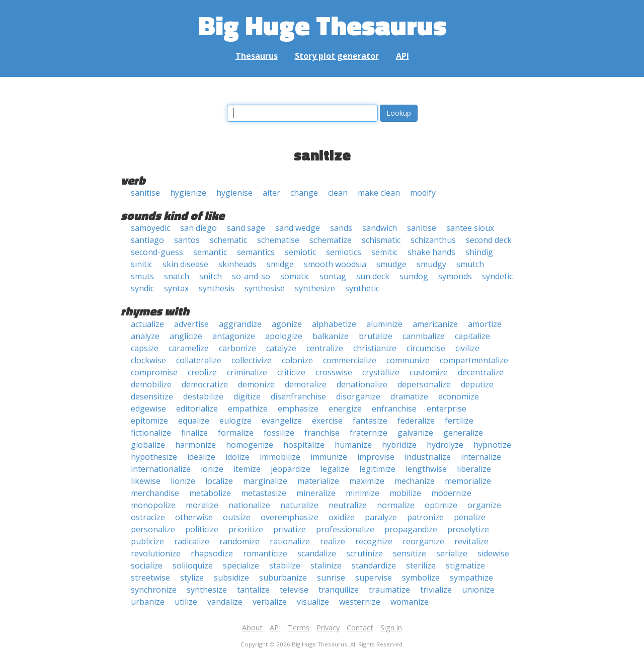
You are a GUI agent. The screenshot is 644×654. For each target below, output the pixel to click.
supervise (374, 578)
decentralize (481, 372)
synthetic (362, 288)
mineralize (316, 493)
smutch (470, 264)
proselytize (468, 529)
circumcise (426, 348)
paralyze (381, 517)
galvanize (415, 433)
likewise (146, 481)
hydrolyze (445, 445)
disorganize (358, 396)
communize (408, 360)
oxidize (342, 517)
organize (484, 505)
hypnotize (492, 445)
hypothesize (154, 457)
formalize (236, 433)
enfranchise (394, 408)
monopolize (153, 505)
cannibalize (424, 336)
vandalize (225, 602)
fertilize (459, 421)
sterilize (421, 565)
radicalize (192, 541)
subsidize (231, 578)
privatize (290, 529)
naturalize (299, 505)
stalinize (326, 565)
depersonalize (424, 384)
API (403, 56)
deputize (477, 384)
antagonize (234, 336)
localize (219, 481)
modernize (451, 493)
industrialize (428, 457)
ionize (212, 469)
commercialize (350, 360)
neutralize (348, 505)
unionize (478, 590)
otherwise (194, 517)
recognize (374, 541)
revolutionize (156, 553)
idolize (237, 457)
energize (345, 408)
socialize (147, 565)
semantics (256, 252)
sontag (333, 276)
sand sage (246, 228)
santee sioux (470, 228)
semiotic (300, 252)
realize (333, 541)
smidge (280, 264)
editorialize (197, 408)
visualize (313, 602)
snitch (211, 276)
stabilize (285, 565)
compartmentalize (474, 360)
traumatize (389, 590)
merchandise (155, 493)
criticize (291, 372)
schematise (278, 240)
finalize (194, 433)
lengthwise (426, 469)
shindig (479, 252)
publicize (147, 541)
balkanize (331, 336)
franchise (322, 433)
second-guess (157, 252)
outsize (237, 517)
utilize (186, 602)
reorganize (423, 541)
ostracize (148, 517)
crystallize (381, 372)
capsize (145, 348)
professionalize (345, 529)
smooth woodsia (335, 264)
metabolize (210, 493)
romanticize (265, 553)
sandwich (380, 228)
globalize (148, 445)
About (252, 628)
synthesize (315, 288)
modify (423, 193)
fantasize (370, 421)
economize (459, 396)
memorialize (468, 481)
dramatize (409, 396)
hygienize (188, 193)
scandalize (317, 553)
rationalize (290, 541)
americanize (435, 324)
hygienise (234, 193)
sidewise (493, 553)
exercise (327, 421)
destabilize (203, 396)
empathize (248, 408)
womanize (410, 602)
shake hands (431, 252)
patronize (425, 517)
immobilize (280, 457)
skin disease (185, 264)
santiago (147, 240)
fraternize (369, 433)
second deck (489, 240)
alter (271, 193)
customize (429, 372)
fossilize (279, 433)
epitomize (149, 421)
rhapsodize (212, 553)
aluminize (384, 324)
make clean (379, 193)
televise (294, 590)
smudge (391, 264)
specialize (241, 565)
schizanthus (433, 240)
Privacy (328, 628)
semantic (210, 252)
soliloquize (193, 565)
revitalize (471, 541)
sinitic (142, 264)
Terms (299, 628)
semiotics (344, 252)
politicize (202, 529)
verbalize (270, 602)
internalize (481, 457)
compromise (154, 372)
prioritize (246, 529)
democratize (205, 384)
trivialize (436, 590)
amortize (485, 324)
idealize (201, 457)
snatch (177, 276)
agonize (287, 324)
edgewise (148, 408)
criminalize (247, 372)
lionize (183, 481)
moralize (202, 505)
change (304, 193)
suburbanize (283, 578)
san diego (198, 228)
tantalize (253, 590)
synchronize (154, 590)
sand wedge (298, 228)
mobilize (405, 493)
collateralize (199, 360)
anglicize (186, 336)
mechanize (415, 481)
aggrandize (240, 324)
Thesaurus (257, 56)
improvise (376, 457)
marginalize (265, 481)
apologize (284, 336)
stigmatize (465, 565)
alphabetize (334, 324)
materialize (318, 481)
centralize (325, 348)
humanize (353, 445)
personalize (153, 529)
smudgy (431, 264)
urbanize (148, 602)
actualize (147, 324)
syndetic (497, 276)
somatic (295, 276)
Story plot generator (337, 56)
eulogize (235, 421)
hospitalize (304, 445)
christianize (375, 348)
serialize (452, 553)
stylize (192, 578)
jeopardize (291, 469)
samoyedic (150, 228)
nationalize (249, 505)
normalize (396, 505)
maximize (367, 481)
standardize (374, 565)
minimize (363, 493)
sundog (414, 276)
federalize (416, 421)
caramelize (189, 348)
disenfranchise (298, 396)
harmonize (195, 445)
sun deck (373, 276)
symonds (455, 276)
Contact (360, 628)
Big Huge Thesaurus (322, 25)
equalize (194, 421)
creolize (202, 372)
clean (338, 193)
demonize (256, 384)
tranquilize (339, 590)
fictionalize (151, 433)
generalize (463, 433)
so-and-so (251, 276)
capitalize (472, 336)
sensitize (410, 553)
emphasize (298, 408)
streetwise (150, 578)
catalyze (281, 348)
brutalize (376, 336)
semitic (384, 252)
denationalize (362, 384)
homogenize (250, 445)
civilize (467, 348)
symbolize (421, 578)
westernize (360, 602)
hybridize (399, 445)
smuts (142, 276)
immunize (329, 457)
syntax (176, 288)
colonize (297, 360)
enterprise (447, 408)
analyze (145, 336)
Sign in (391, 628)
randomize (239, 541)
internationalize (161, 469)
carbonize (237, 348)
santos (187, 240)
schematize (331, 240)
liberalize (474, 469)
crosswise (334, 372)
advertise (191, 324)
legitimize (377, 469)
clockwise (148, 360)
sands (341, 228)
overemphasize (290, 517)
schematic (228, 240)
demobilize (151, 384)
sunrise (331, 578)
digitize (247, 396)
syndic (142, 288)
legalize (335, 469)
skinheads (237, 264)
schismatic (381, 240)
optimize (441, 505)
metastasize (264, 493)
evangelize (282, 421)
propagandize (411, 529)
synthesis (217, 288)
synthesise (265, 288)
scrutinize (365, 553)
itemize (247, 469)
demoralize (306, 384)
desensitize (152, 396)
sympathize (471, 578)
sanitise (145, 193)
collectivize (252, 360)
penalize (470, 517)
